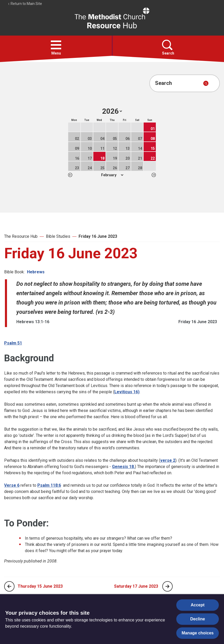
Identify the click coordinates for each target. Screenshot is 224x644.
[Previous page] (9, 586)
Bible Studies (58, 236)
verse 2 (168, 460)
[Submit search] (206, 83)
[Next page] (167, 586)
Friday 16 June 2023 (98, 236)
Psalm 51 (13, 343)
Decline (198, 619)
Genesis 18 (123, 467)
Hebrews (36, 272)
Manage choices (198, 633)
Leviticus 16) (127, 392)
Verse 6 (12, 485)
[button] (56, 45)
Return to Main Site (25, 4)
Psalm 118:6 (49, 485)
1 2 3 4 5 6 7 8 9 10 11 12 (112, 175)
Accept (198, 605)
